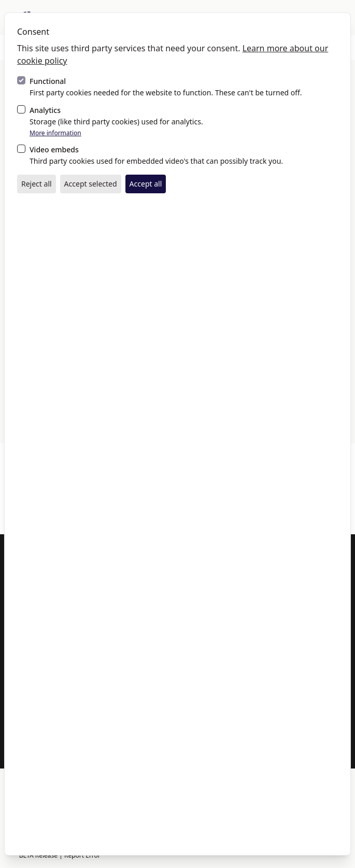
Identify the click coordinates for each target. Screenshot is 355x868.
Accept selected (91, 184)
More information (55, 133)
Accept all (146, 184)
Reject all (37, 184)
